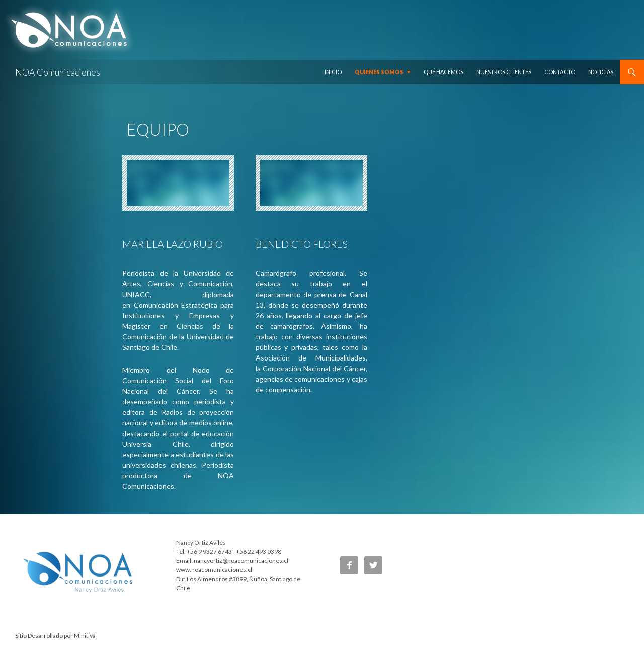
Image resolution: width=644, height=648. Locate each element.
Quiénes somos (379, 72)
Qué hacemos (444, 72)
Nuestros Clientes (504, 72)
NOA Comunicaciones (58, 72)
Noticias (601, 72)
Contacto (560, 72)
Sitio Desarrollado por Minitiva (55, 636)
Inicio (333, 72)
